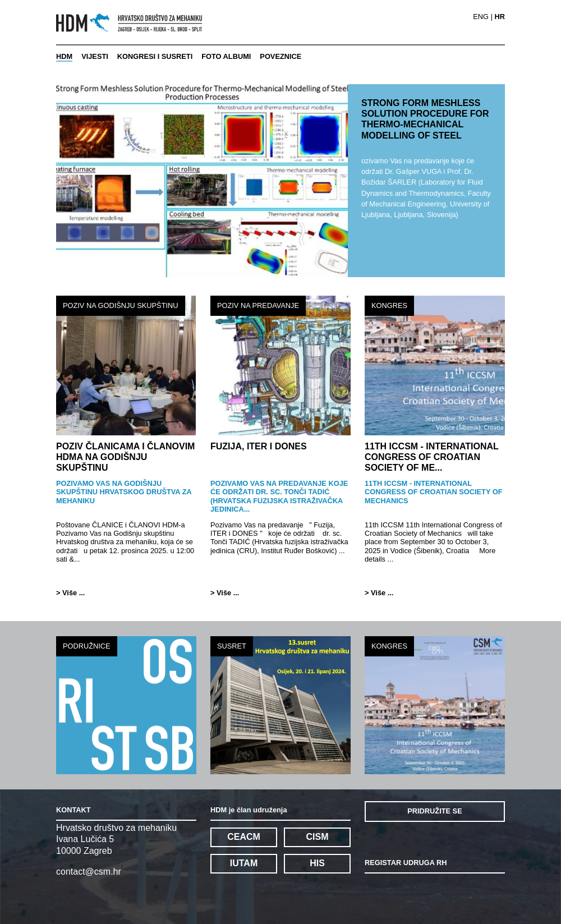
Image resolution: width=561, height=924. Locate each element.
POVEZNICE (280, 56)
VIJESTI (95, 56)
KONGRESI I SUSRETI (155, 56)
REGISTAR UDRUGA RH (406, 863)
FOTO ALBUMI (226, 56)
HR (500, 17)
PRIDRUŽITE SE (434, 811)
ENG (481, 17)
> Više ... (70, 593)
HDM (64, 56)
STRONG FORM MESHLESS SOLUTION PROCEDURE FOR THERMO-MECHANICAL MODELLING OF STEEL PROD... (425, 125)
